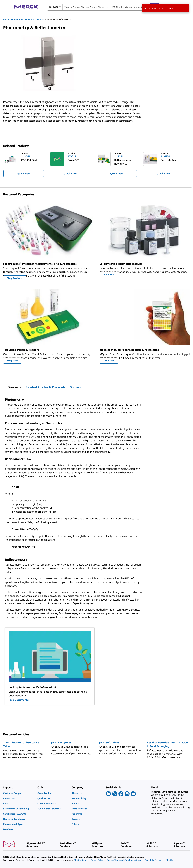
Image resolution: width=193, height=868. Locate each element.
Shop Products (15, 278)
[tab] (14, 387)
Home (6, 19)
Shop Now (109, 274)
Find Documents (19, 700)
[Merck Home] (26, 7)
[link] (19, 793)
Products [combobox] (54, 7)
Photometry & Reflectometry (59, 19)
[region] (96, 164)
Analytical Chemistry (35, 19)
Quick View (24, 173)
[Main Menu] (7, 7)
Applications (17, 19)
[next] (187, 164)
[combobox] (103, 7)
